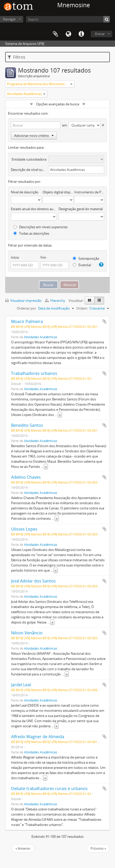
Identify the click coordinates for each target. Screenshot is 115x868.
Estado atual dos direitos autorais (34, 209)
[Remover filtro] (71, 84)
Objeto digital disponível (58, 192)
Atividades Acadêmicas (41, 337)
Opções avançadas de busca (58, 104)
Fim (43, 257)
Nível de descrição (25, 192)
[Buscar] (107, 19)
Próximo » (98, 848)
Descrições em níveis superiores (40, 227)
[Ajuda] (101, 265)
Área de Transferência (55, 34)
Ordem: (82, 308)
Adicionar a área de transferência (104, 321)
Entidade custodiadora (29, 159)
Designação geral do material (81, 209)
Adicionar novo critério (34, 136)
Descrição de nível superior (29, 170)
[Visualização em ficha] (89, 301)
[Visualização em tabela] (99, 301)
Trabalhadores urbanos (34, 373)
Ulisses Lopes (24, 529)
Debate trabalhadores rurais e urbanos (49, 788)
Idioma (68, 34)
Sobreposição (86, 258)
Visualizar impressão (23, 301)
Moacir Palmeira (27, 321)
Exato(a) (82, 265)
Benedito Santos (27, 425)
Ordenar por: (27, 308)
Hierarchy (55, 301)
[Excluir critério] (102, 124)
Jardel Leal (21, 685)
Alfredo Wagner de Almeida (38, 737)
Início (15, 257)
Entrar (100, 34)
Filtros (17, 57)
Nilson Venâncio (27, 633)
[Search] (68, 19)
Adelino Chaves (26, 477)
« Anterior (23, 848)
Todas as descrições (31, 233)
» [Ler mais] (60, 415)
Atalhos (81, 34)
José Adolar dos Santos (33, 581)
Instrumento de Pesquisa (89, 192)
